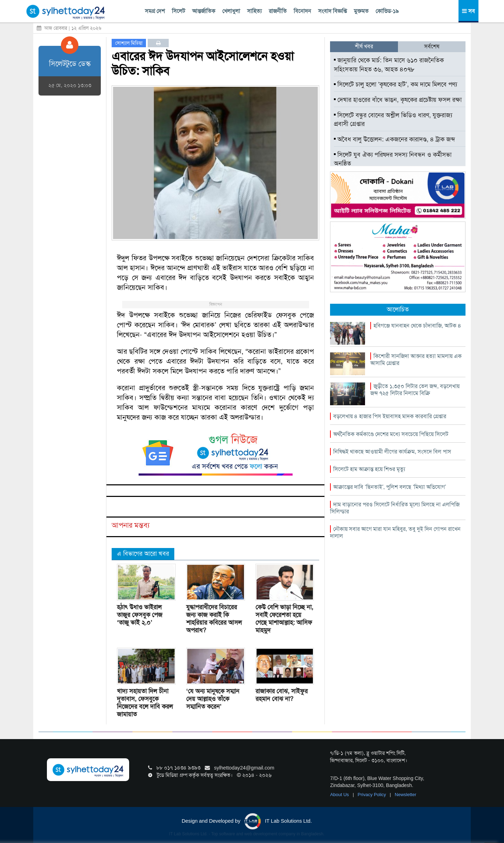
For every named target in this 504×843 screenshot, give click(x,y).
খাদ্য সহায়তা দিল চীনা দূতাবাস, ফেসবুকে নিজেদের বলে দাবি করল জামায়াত (145, 703)
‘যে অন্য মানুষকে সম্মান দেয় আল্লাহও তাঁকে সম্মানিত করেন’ (213, 699)
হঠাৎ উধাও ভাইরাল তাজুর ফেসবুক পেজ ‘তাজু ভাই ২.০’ (140, 615)
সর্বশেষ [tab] (432, 46)
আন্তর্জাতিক (204, 11)
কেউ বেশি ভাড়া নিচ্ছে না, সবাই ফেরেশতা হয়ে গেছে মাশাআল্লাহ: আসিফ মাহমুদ (284, 619)
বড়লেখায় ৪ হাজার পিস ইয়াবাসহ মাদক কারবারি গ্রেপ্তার (390, 416)
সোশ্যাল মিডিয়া (129, 43)
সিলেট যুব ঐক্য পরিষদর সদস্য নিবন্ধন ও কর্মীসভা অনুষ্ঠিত (393, 159)
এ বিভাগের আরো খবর (143, 554)
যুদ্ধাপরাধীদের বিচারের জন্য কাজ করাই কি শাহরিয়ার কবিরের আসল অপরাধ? (214, 619)
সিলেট (178, 11)
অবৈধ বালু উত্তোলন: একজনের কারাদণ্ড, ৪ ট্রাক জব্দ (394, 139)
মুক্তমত (361, 11)
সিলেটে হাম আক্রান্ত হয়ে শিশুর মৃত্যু (369, 469)
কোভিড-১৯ (387, 11)
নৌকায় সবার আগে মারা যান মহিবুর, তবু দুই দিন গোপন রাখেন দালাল (395, 532)
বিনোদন (302, 11)
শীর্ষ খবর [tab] (364, 46)
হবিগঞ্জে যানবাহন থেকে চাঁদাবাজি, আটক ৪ (417, 326)
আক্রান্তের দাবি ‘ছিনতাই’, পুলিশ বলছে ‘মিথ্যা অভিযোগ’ (390, 487)
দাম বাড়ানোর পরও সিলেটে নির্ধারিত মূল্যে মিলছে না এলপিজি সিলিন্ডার (395, 508)
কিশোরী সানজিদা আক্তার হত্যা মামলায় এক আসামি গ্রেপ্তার (416, 360)
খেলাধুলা (231, 11)
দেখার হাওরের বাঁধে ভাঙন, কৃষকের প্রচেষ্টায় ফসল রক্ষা (398, 100)
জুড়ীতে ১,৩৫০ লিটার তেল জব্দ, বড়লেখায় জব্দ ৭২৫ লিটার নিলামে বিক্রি (415, 390)
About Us (340, 795)
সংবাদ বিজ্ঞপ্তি (332, 11)
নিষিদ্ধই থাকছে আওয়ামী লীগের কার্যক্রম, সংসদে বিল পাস (392, 452)
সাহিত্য (254, 11)
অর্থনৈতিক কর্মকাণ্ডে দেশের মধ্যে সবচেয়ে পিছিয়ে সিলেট (391, 434)
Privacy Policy (373, 795)
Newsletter (405, 795)
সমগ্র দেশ (155, 11)
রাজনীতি (278, 11)
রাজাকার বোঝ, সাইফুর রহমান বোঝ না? (282, 695)
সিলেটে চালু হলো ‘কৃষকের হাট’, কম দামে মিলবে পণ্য (395, 84)
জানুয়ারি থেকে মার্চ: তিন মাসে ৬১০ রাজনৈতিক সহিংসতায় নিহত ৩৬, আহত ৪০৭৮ (389, 65)
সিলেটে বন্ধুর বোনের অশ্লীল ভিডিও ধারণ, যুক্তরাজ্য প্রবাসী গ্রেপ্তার (393, 120)
